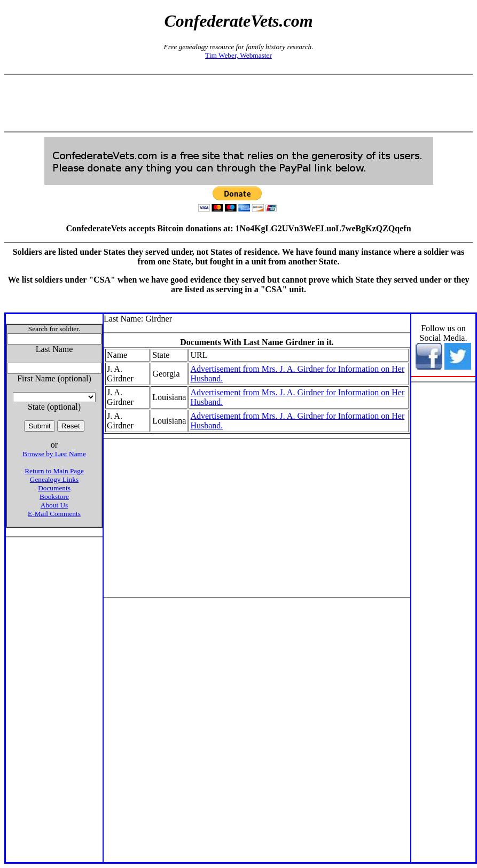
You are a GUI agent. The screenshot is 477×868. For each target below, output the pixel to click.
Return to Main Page (54, 471)
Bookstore (54, 496)
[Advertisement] (239, 103)
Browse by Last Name (54, 454)
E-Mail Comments (54, 514)
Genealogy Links (54, 479)
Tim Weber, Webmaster (238, 55)
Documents (54, 488)
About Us (54, 505)
